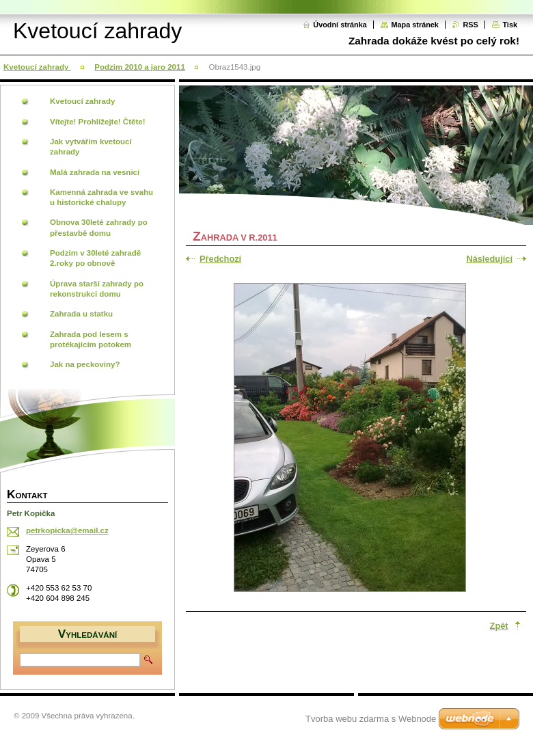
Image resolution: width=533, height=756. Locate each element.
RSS (470, 25)
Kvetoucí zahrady (37, 67)
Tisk (510, 25)
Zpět (499, 626)
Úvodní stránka (340, 25)
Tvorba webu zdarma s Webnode (371, 719)
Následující (489, 259)
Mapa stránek (415, 25)
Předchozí (220, 259)
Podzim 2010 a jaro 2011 (140, 67)
